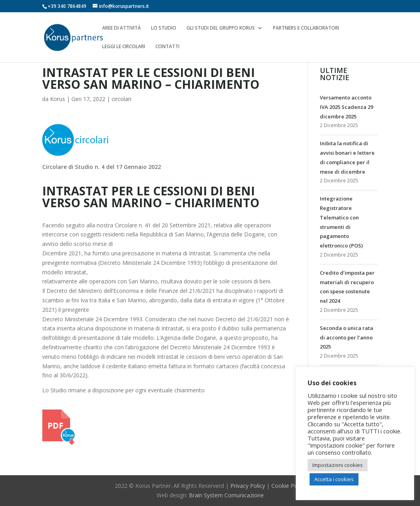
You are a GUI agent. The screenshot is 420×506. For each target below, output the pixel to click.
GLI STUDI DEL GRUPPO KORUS (221, 28)
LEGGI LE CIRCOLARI (124, 47)
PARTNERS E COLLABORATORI (306, 28)
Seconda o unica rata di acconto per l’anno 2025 (346, 337)
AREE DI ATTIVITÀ (121, 28)
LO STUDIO (164, 28)
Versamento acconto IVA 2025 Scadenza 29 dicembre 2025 (346, 107)
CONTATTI (167, 47)
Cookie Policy (288, 486)
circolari (121, 99)
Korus (58, 99)
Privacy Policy (248, 486)
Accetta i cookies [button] (334, 479)
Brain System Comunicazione (226, 495)
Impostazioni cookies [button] (338, 465)
